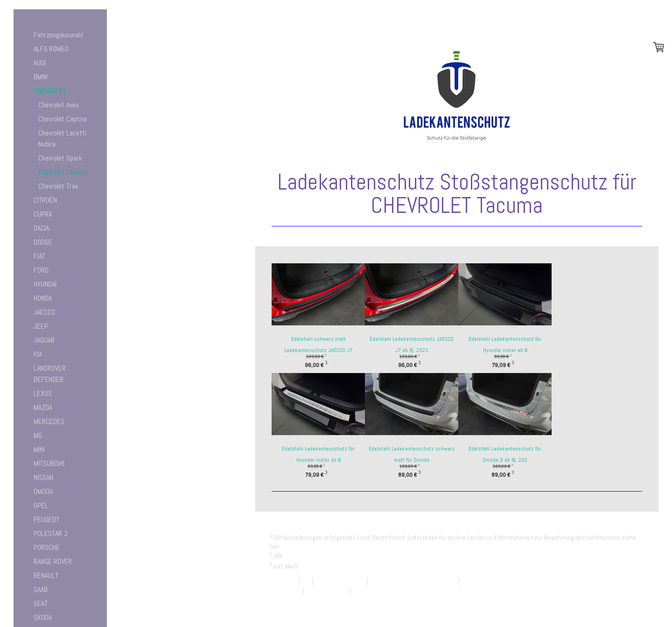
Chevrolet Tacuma (63, 172)
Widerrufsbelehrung (340, 581)
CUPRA (43, 214)
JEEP (41, 326)
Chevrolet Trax (58, 186)
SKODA (43, 617)
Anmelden (632, 599)
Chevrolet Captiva (63, 119)
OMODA (43, 491)
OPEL (41, 505)
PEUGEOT (46, 519)
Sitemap (363, 590)
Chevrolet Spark (60, 158)
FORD (41, 270)
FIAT (39, 256)
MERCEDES (49, 421)
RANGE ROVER (53, 561)
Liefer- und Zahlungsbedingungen (325, 546)
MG (38, 435)
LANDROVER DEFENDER (50, 374)
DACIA (41, 228)
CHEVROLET (50, 91)
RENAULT (46, 575)
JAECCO (44, 312)
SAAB (41, 589)
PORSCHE (47, 547)
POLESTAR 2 (51, 533)
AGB (306, 581)
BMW (41, 77)
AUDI (40, 63)
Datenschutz (285, 590)
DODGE (43, 242)
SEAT (41, 603)
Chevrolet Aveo (59, 105)
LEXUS (43, 393)
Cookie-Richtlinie (327, 590)
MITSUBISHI (49, 463)
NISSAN (43, 477)
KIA (38, 354)
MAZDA (43, 407)
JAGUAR (44, 340)
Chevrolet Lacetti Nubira (62, 138)
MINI (39, 449)
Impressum (283, 581)
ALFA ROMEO (51, 49)
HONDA (43, 298)
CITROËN (45, 200)
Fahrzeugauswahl (58, 35)
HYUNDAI (45, 284)
